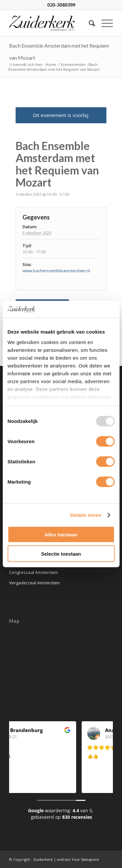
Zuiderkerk (43, 859)
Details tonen (86, 515)
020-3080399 (61, 5)
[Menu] (104, 23)
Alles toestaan (61, 535)
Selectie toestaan (61, 554)
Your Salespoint (85, 859)
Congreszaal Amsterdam (34, 572)
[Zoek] (89, 23)
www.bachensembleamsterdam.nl (56, 271)
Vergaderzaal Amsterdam (34, 583)
